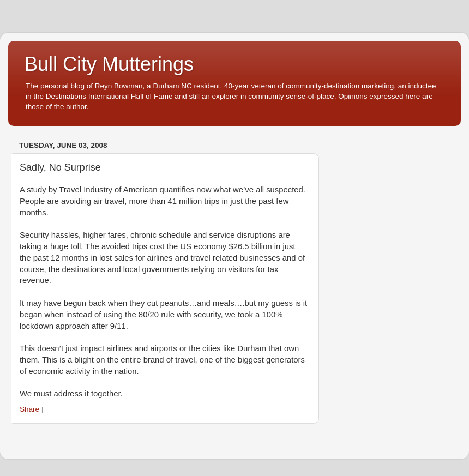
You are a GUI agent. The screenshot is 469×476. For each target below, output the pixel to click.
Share (29, 409)
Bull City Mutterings (109, 64)
